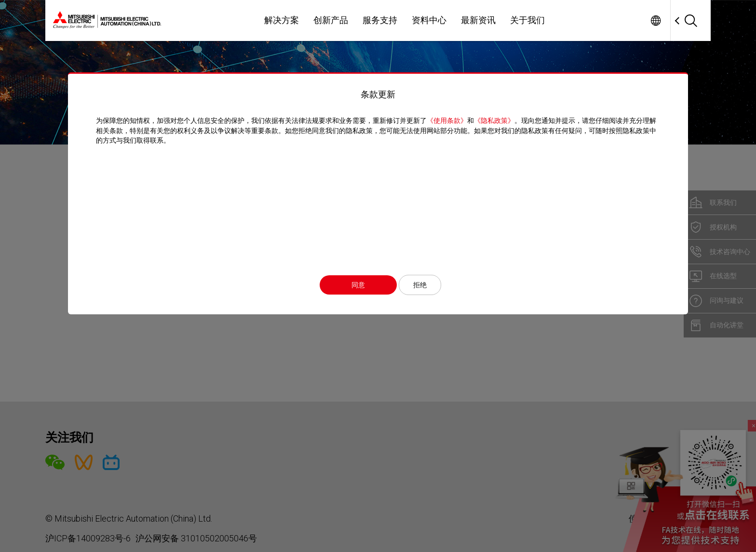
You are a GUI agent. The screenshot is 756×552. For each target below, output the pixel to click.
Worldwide (655, 20)
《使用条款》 (449, 121)
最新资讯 (478, 20)
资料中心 (429, 20)
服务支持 (380, 20)
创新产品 (331, 20)
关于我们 (527, 20)
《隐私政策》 (497, 121)
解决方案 (282, 20)
